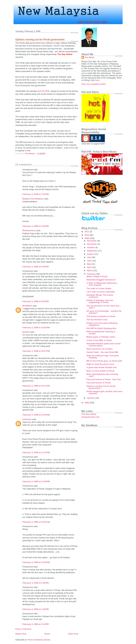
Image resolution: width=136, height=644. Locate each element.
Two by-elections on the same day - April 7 (103, 307)
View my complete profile (94, 84)
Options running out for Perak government (101, 387)
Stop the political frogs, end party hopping (103, 357)
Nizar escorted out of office (100, 349)
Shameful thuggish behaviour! (101, 280)
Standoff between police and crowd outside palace (103, 345)
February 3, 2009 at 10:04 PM (36, 328)
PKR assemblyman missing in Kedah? (101, 333)
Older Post (73, 634)
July (89, 257)
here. (97, 80)
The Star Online (89, 414)
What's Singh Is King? (97, 276)
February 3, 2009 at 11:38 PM (36, 481)
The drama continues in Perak (101, 316)
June (90, 261)
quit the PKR (43, 91)
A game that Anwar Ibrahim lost (102, 367)
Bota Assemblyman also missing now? (102, 375)
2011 (87, 232)
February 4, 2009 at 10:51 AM (36, 522)
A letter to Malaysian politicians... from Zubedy (102, 284)
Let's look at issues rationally (101, 292)
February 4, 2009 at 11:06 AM (36, 562)
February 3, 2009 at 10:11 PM (36, 386)
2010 (87, 235)
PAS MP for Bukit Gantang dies (101, 328)
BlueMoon (27, 306)
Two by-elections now (97, 320)
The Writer (90, 57)
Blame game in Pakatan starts (101, 337)
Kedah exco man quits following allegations (102, 324)
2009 (87, 238)
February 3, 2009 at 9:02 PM (36, 226)
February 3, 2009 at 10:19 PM (36, 415)
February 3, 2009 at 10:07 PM (36, 351)
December (92, 241)
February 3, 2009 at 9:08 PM (36, 267)
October (91, 247)
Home (47, 634)
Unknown (27, 419)
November (92, 244)
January (91, 398)
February (92, 274)
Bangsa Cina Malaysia (33, 199)
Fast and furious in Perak (99, 383)
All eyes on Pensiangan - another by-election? (104, 312)
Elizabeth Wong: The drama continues (100, 296)
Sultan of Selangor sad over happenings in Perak (100, 301)
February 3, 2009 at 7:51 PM (36, 194)
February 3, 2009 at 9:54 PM (36, 301)
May (89, 264)
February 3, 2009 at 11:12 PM (36, 452)
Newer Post (21, 634)
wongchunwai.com (91, 417)
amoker (26, 332)
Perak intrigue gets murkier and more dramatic (104, 392)
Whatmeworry (29, 230)
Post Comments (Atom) (39, 640)
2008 (87, 403)
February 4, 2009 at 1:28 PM (36, 609)
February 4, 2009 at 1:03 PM (36, 583)
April (89, 267)
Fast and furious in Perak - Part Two (104, 379)
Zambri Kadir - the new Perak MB (102, 352)
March (90, 271)
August (91, 254)
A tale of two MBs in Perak (99, 340)
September (92, 251)
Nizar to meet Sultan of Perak (100, 371)
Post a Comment (23, 629)
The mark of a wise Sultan (99, 288)
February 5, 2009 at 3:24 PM (36, 624)
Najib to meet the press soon (100, 364)
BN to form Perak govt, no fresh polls (104, 361)
